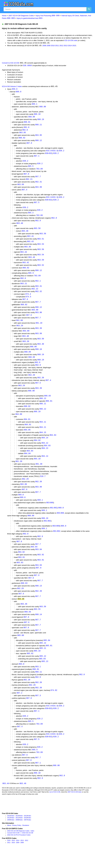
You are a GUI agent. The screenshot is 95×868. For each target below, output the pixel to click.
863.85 (22, 134)
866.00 (31, 399)
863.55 (37, 623)
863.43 (30, 245)
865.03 (42, 673)
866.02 (27, 415)
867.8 (39, 580)
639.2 (61, 153)
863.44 (23, 256)
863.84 (34, 558)
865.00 (21, 649)
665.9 (31, 278)
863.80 (35, 316)
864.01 (27, 428)
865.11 (43, 663)
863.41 (30, 240)
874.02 (54, 706)
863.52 (41, 270)
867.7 (38, 179)
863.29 (20, 332)
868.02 (22, 139)
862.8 (54, 221)
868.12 (39, 142)
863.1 (38, 681)
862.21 (29, 182)
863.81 (22, 569)
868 (52, 513)
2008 (44, 46)
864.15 (43, 441)
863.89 (21, 187)
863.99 (39, 190)
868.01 (27, 123)
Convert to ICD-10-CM (10, 63)
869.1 (35, 105)
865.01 (49, 660)
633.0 (49, 153)
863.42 (26, 267)
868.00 (43, 108)
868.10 (37, 115)
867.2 (20, 709)
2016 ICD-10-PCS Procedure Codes (19, 852)
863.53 (41, 248)
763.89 (39, 171)
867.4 (24, 192)
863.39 (39, 335)
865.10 (37, 665)
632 (50, 155)
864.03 (47, 455)
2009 (48, 46)
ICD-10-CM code (71, 41)
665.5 (31, 168)
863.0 (22, 679)
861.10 (39, 329)
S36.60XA (27, 66)
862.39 (41, 385)
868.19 (41, 121)
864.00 (19, 423)
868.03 (24, 596)
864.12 (45, 452)
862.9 (38, 224)
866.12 (43, 417)
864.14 (45, 447)
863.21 (24, 289)
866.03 (47, 404)
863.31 (39, 291)
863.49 (32, 262)
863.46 (25, 235)
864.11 (43, 431)
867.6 (26, 176)
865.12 (43, 671)
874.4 (28, 300)
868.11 (39, 126)
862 (55, 519)
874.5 (28, 302)
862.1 (38, 286)
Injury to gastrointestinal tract (30, 18)
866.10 (37, 420)
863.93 (39, 577)
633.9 (55, 153)
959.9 (15, 90)
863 (48, 513)
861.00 (19, 327)
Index (13, 833)
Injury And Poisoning (48, 16)
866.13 (43, 407)
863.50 (37, 232)
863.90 (39, 318)
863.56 (43, 237)
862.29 (32, 382)
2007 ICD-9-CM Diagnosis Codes (21, 16)
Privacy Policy (17, 843)
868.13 (39, 599)
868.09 (32, 118)
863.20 (26, 348)
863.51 (41, 243)
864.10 (37, 468)
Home (4, 16)
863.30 (41, 351)
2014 (70, 46)
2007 (25, 837)
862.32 (39, 297)
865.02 (30, 668)
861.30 (39, 474)
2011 (57, 46)
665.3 (31, 216)
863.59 (41, 264)
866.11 (43, 412)
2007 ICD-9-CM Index (75, 810)
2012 (61, 46)
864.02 (37, 450)
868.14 (39, 628)
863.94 (39, 561)
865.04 (47, 654)
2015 (74, 46)
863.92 (41, 567)
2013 (66, 46)
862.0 (23, 283)
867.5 (37, 205)
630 (47, 155)
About (9, 843)
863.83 (20, 575)
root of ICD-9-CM (55, 810)
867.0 (29, 145)
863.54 (41, 259)
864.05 (27, 439)
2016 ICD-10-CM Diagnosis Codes (18, 848)
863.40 (20, 227)
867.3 (38, 711)
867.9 (37, 588)
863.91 (41, 572)
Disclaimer (26, 843)
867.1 (37, 158)
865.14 (43, 657)
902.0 (25, 131)
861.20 (19, 471)
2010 (53, 46)
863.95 (39, 137)
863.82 (21, 564)
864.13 (45, 458)
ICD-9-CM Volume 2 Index (12, 87)
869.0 (19, 92)
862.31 (39, 184)
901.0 (27, 129)
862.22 (35, 294)
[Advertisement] (31, 54)
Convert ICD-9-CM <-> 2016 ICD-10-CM (20, 850)
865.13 (45, 676)
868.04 (28, 625)
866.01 (49, 409)
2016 (9, 858)
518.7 (43, 486)
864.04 (53, 444)
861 (52, 519)
